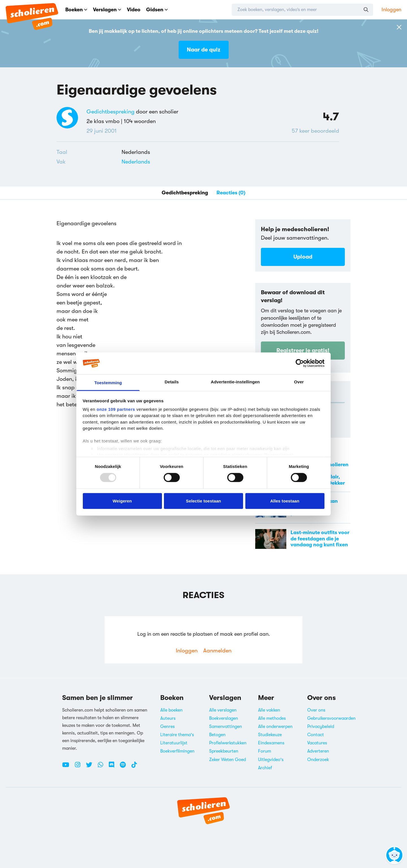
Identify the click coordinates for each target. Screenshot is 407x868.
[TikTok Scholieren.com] (134, 767)
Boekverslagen (224, 718)
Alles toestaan (285, 501)
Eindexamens (271, 743)
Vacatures (317, 743)
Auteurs (168, 718)
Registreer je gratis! (303, 350)
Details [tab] (172, 382)
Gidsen (157, 10)
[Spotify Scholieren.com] (125, 767)
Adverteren (318, 751)
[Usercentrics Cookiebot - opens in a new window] (300, 363)
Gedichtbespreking (111, 112)
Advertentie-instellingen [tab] (235, 382)
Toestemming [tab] (108, 383)
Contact (316, 735)
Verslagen (107, 10)
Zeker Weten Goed (228, 760)
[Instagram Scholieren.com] (80, 767)
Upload (303, 257)
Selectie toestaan (203, 501)
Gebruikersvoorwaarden (331, 718)
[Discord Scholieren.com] (114, 767)
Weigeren (122, 501)
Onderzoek (318, 760)
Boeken (76, 10)
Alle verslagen (223, 710)
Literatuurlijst (174, 743)
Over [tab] (299, 382)
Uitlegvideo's (271, 760)
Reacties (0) (231, 193)
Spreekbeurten (224, 751)
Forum (265, 751)
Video (134, 10)
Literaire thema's (177, 735)
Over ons (316, 710)
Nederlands (136, 162)
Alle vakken (269, 710)
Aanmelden (217, 651)
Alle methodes (272, 718)
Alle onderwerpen (275, 727)
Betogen (217, 735)
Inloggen (391, 10)
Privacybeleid (321, 727)
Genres (167, 727)
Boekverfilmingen (177, 751)
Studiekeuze (270, 735)
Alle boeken (171, 710)
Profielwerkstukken (228, 743)
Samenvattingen (226, 727)
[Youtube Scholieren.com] (68, 767)
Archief (265, 768)
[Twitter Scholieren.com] (91, 767)
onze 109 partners (116, 409)
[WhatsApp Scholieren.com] (103, 767)
